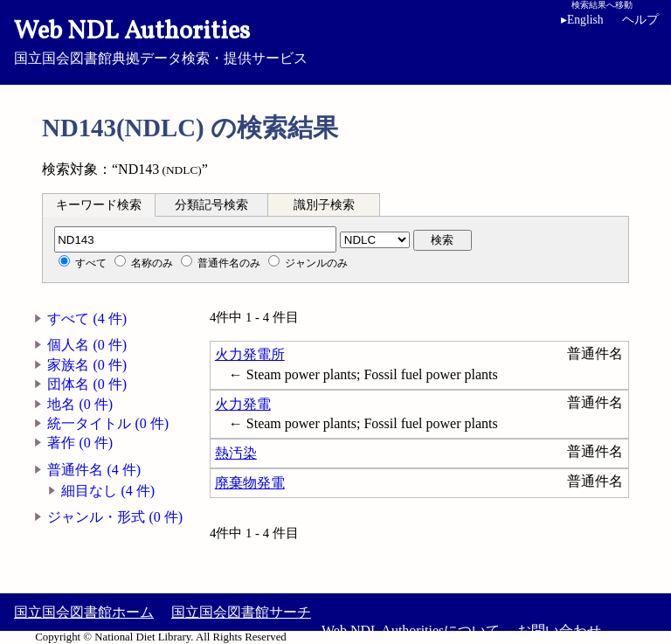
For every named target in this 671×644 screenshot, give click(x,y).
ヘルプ (640, 20)
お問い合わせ (559, 630)
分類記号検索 (211, 205)
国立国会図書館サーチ (241, 612)
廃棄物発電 (250, 483)
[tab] (99, 204)
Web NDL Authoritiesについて (411, 630)
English (582, 20)
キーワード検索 (99, 205)
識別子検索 (324, 205)
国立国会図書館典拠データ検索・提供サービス (335, 40)
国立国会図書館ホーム (84, 612)
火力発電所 (250, 354)
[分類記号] (195, 239)
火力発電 (243, 404)
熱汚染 (236, 453)
